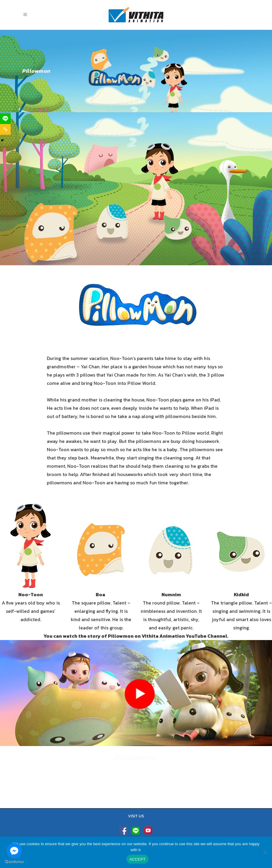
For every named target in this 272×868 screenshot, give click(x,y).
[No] (265, 852)
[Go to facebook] (14, 851)
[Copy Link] (5, 129)
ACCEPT (137, 859)
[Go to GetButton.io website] (14, 862)
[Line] (5, 119)
